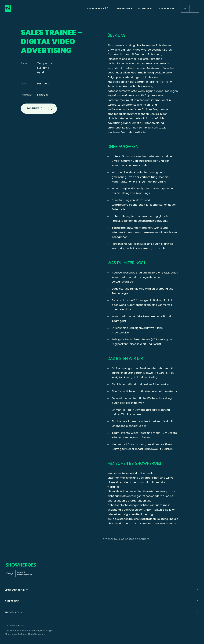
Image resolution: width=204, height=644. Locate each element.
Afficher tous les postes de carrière (126, 539)
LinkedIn (42, 95)
